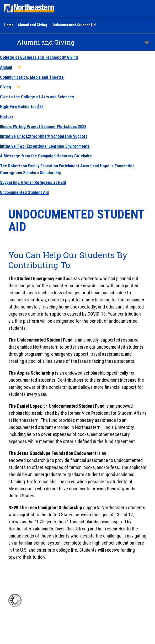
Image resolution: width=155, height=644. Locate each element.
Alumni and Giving (33, 25)
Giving (6, 87)
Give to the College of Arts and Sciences (37, 97)
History (7, 117)
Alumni (6, 67)
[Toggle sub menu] (19, 67)
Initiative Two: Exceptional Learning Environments (45, 146)
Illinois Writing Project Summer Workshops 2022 (43, 127)
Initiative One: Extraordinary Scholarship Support (44, 136)
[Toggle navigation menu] (146, 8)
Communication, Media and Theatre (32, 77)
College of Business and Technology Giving (39, 57)
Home (9, 25)
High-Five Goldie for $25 (22, 107)
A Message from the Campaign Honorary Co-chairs (46, 156)
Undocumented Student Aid (24, 192)
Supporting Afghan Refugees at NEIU (33, 182)
